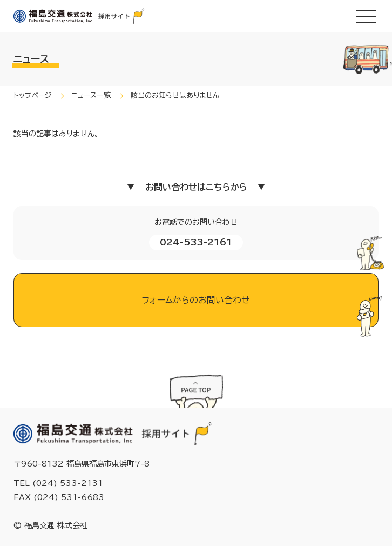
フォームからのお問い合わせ (196, 300)
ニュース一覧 (91, 95)
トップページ (32, 95)
